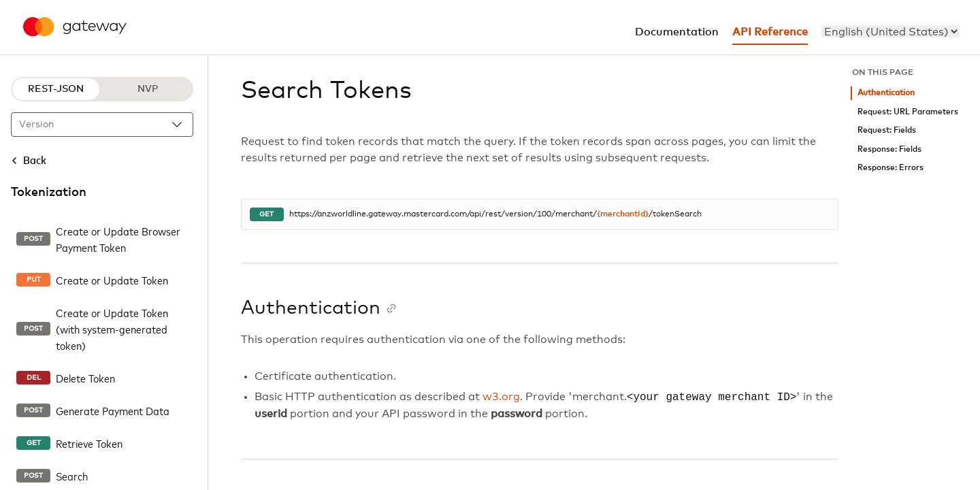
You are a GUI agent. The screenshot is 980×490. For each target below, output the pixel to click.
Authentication (886, 93)
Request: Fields (887, 130)
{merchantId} (623, 214)
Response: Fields (889, 149)
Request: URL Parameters (908, 112)
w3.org (501, 397)
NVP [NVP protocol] (148, 89)
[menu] (891, 31)
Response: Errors (891, 168)
